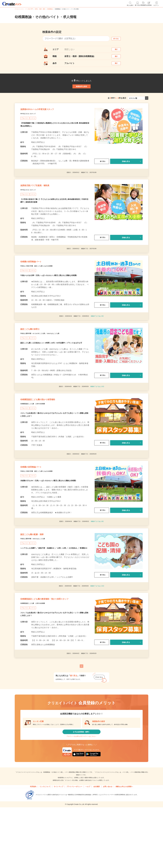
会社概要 (97, 846)
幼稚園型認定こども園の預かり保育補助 (47, 431)
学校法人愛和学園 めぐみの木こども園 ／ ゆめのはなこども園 (49, 362)
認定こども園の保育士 (35, 356)
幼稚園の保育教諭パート (37, 284)
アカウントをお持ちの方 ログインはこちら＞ (81, 794)
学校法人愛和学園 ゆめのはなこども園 (39, 580)
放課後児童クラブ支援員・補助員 (43, 204)
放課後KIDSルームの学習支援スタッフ (46, 123)
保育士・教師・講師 (40, 9)
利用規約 (33, 846)
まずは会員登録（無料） (81, 787)
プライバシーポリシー (74, 846)
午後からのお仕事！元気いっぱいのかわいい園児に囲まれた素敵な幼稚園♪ (51, 300)
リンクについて (45, 846)
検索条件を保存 (81, 95)
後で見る (102, 176)
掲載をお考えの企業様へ (124, 846)
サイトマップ (59, 846)
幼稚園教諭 (50, 9)
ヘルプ (88, 846)
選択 (118, 50)
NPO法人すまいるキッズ (32, 129)
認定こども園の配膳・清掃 (38, 575)
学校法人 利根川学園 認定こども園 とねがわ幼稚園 (44, 290)
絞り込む (118, 39)
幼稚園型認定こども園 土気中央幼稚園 (39, 436)
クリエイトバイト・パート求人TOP (24, 9)
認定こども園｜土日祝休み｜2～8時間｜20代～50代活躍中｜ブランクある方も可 (53, 371)
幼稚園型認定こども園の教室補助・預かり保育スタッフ (55, 649)
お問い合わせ (108, 846)
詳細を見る (126, 176)
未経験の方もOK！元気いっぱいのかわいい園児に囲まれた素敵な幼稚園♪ (50, 518)
